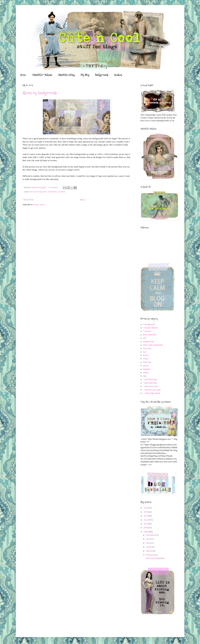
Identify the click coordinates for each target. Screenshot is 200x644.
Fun (145, 352)
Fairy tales (147, 348)
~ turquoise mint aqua (152, 390)
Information (53, 192)
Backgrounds (102, 75)
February (150, 555)
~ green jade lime (150, 383)
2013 (146, 516)
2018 (146, 508)
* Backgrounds (149, 324)
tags (145, 376)
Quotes (146, 366)
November (150, 535)
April (148, 547)
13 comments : (54, 187)
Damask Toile (149, 342)
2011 (146, 524)
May (148, 543)
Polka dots (147, 362)
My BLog (85, 75)
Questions (62, 192)
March (149, 551)
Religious (147, 369)
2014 (146, 512)
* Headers (147, 331)
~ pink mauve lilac (151, 386)
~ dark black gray (150, 379)
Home (23, 75)
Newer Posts (28, 200)
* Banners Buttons (151, 328)
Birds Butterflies (150, 335)
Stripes (146, 373)
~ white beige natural (152, 393)
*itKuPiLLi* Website (42, 75)
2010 (146, 528)
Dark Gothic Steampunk (153, 345)
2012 (146, 520)
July (148, 539)
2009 (146, 532)
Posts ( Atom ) (40, 205)
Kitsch (146, 355)
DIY (145, 338)
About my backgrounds (40, 93)
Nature (146, 359)
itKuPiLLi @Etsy (67, 75)
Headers (118, 75)
